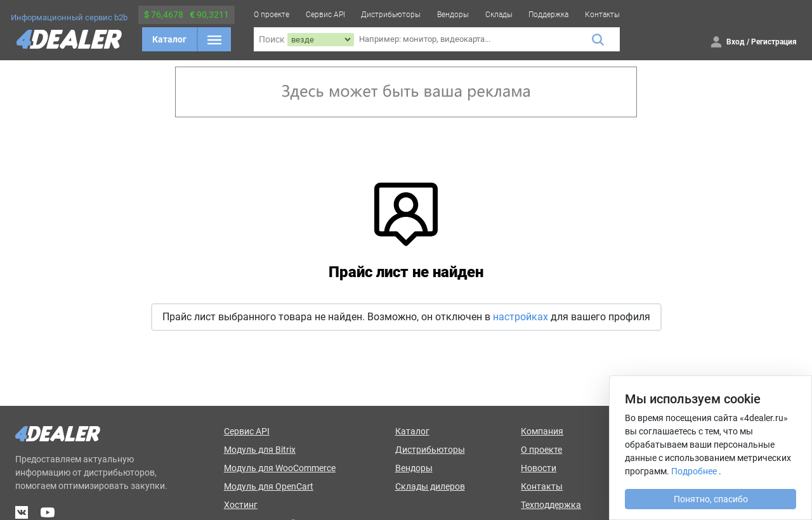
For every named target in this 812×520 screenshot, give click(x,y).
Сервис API (325, 15)
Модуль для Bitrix (260, 450)
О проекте (272, 15)
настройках (521, 317)
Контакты (602, 15)
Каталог (169, 39)
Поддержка (548, 15)
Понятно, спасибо (711, 499)
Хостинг (241, 505)
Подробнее (694, 471)
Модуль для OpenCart (269, 486)
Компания (542, 431)
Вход (736, 42)
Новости (539, 468)
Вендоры (453, 15)
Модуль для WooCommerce (280, 468)
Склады (499, 15)
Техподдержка (551, 505)
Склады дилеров (430, 486)
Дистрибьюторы (391, 15)
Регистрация (774, 42)
